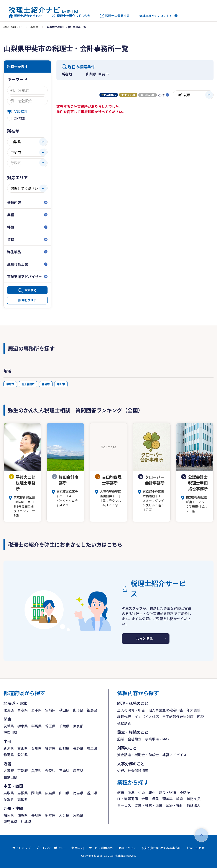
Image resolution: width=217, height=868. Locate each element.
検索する (31, 290)
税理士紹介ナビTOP (25, 16)
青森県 (23, 710)
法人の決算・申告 (131, 710)
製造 (131, 792)
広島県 (50, 793)
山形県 (78, 710)
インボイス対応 (147, 717)
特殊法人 (194, 805)
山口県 (64, 793)
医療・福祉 (174, 805)
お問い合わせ (196, 848)
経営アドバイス (174, 755)
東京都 (78, 726)
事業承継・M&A (157, 739)
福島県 (92, 710)
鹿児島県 (10, 822)
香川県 (92, 793)
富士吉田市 (28, 384)
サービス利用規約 (101, 848)
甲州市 (61, 384)
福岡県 (9, 815)
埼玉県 (50, 726)
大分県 (64, 815)
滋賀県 (78, 770)
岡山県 (36, 793)
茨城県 (9, 726)
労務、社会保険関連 (133, 770)
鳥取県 (9, 793)
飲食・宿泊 (168, 792)
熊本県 (50, 815)
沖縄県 (26, 822)
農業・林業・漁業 (148, 805)
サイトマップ (21, 848)
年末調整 (194, 710)
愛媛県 (9, 799)
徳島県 (78, 793)
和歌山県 (10, 777)
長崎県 (36, 815)
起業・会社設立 (129, 739)
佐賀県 (23, 815)
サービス (124, 805)
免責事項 (77, 848)
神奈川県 (10, 732)
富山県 (23, 748)
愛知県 (23, 755)
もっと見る (144, 639)
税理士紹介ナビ (13, 27)
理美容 (168, 799)
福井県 (50, 748)
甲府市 (10, 384)
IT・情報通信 (128, 799)
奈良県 (50, 770)
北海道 (9, 710)
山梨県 (34, 27)
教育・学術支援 (188, 799)
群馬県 (36, 726)
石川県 (36, 748)
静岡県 (9, 755)
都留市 (46, 384)
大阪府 (9, 770)
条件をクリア (27, 300)
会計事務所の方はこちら (156, 16)
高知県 (23, 799)
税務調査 (124, 723)
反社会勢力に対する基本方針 (161, 848)
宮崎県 (78, 815)
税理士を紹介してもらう (71, 16)
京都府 (23, 770)
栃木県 (23, 726)
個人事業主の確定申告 (166, 710)
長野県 (78, 748)
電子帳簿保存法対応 (178, 717)
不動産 (185, 792)
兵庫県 (36, 770)
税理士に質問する (115, 16)
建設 (121, 792)
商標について (127, 848)
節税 (201, 717)
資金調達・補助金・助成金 (138, 755)
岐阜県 (92, 748)
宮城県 (50, 710)
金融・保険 (150, 799)
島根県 (23, 793)
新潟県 (9, 748)
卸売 (152, 792)
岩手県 (36, 710)
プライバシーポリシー (51, 848)
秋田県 (64, 710)
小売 (141, 792)
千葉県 (64, 726)
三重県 (64, 770)
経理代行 (124, 717)
